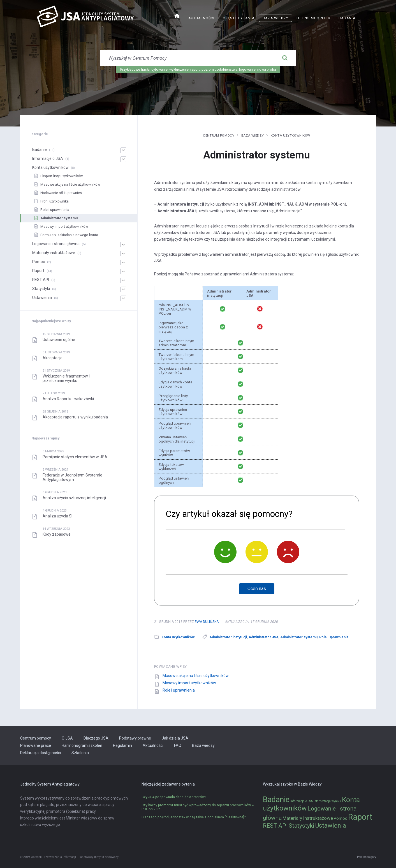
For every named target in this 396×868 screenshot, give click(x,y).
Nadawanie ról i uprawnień (61, 193)
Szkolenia (80, 753)
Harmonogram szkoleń (82, 745)
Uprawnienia (338, 637)
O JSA (67, 738)
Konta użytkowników (290, 135)
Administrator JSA (264, 637)
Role (323, 637)
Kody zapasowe (57, 534)
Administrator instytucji (228, 637)
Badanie (40, 149)
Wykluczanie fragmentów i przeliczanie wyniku (66, 378)
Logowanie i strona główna (56, 244)
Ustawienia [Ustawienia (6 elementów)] (331, 825)
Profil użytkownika (55, 201)
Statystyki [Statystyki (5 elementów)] (301, 826)
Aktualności (201, 18)
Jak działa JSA (175, 738)
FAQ (178, 745)
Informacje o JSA (48, 158)
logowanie (247, 70)
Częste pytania (239, 18)
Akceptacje (53, 358)
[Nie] (288, 552)
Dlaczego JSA (96, 738)
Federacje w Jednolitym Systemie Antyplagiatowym (72, 477)
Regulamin (122, 745)
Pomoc (39, 262)
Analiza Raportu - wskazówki (68, 399)
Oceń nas (257, 589)
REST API (41, 280)
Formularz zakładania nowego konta (69, 235)
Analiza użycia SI (57, 516)
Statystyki (41, 289)
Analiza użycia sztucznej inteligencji (74, 498)
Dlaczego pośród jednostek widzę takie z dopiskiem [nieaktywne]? (194, 817)
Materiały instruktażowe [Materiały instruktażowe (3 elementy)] (308, 818)
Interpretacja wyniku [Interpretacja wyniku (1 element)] (327, 801)
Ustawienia (42, 298)
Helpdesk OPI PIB (313, 18)
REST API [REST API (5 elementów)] (275, 826)
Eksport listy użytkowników (62, 176)
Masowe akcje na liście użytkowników (196, 676)
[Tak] (225, 552)
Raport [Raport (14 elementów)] (360, 817)
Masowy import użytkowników (189, 683)
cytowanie (159, 70)
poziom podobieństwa (219, 70)
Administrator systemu (299, 637)
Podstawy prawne (135, 738)
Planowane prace (36, 745)
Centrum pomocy (219, 135)
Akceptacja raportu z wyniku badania (75, 417)
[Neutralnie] (257, 552)
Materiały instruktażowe (54, 253)
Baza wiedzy (275, 18)
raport (195, 70)
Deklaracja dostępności (40, 753)
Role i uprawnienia (179, 690)
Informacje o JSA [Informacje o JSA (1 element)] (302, 801)
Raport (38, 271)
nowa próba (267, 70)
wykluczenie (179, 70)
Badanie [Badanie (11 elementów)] (276, 800)
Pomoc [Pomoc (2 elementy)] (341, 819)
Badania (347, 18)
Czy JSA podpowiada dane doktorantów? (174, 797)
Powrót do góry (367, 857)
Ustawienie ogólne (59, 340)
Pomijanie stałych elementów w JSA (75, 457)
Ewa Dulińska (207, 622)
